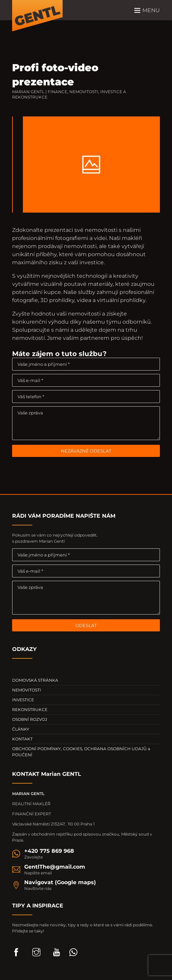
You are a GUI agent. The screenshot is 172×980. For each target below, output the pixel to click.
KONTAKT (22, 739)
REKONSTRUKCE (30, 710)
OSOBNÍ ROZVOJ (30, 719)
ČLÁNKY (21, 729)
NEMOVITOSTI (27, 690)
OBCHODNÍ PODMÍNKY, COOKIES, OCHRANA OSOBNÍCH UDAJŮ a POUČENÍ (81, 752)
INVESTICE (23, 700)
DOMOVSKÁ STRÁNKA (35, 680)
